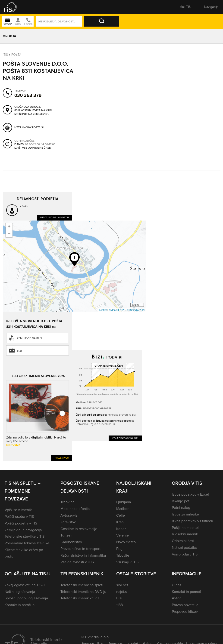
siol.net (122, 585)
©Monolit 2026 (117, 310)
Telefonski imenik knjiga (80, 598)
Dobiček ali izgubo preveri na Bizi (96, 424)
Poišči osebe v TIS (19, 517)
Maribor (122, 509)
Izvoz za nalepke (185, 514)
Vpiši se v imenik (18, 510)
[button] (13, 7)
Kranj (120, 522)
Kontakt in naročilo (20, 605)
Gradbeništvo (71, 542)
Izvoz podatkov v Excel (190, 494)
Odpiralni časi (183, 541)
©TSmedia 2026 (136, 310)
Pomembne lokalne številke (27, 543)
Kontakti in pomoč (186, 592)
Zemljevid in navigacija (23, 530)
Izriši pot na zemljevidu (32, 114)
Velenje (122, 535)
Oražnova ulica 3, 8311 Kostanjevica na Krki (33, 109)
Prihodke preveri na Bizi (122, 415)
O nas (176, 585)
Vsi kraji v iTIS (127, 562)
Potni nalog (181, 508)
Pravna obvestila (185, 605)
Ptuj (119, 549)
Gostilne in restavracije (79, 529)
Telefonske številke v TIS (25, 536)
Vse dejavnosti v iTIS (77, 562)
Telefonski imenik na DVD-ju (83, 592)
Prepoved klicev (185, 612)
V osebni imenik (185, 534)
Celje (121, 515)
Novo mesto (126, 542)
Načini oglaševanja (20, 592)
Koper (121, 529)
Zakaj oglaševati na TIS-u (25, 585)
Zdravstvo (68, 522)
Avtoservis (69, 515)
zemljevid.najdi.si (30, 338)
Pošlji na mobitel (185, 528)
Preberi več (62, 458)
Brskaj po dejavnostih (55, 217)
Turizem (67, 535)
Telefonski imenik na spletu (82, 585)
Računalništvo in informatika (83, 555)
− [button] (9, 234)
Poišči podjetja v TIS (21, 523)
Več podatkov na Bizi (125, 438)
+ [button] (9, 227)
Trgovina (67, 502)
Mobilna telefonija (75, 509)
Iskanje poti (181, 501)
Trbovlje (123, 555)
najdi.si (122, 592)
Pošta (16, 55)
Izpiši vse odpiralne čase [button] (33, 148)
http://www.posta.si (29, 127)
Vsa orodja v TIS (185, 554)
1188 (119, 605)
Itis (5, 55)
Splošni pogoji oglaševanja (26, 598)
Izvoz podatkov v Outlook (192, 521)
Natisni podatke (184, 547)
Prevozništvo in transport (80, 549)
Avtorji (177, 598)
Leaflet (103, 310)
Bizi (19, 351)
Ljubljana (124, 502)
